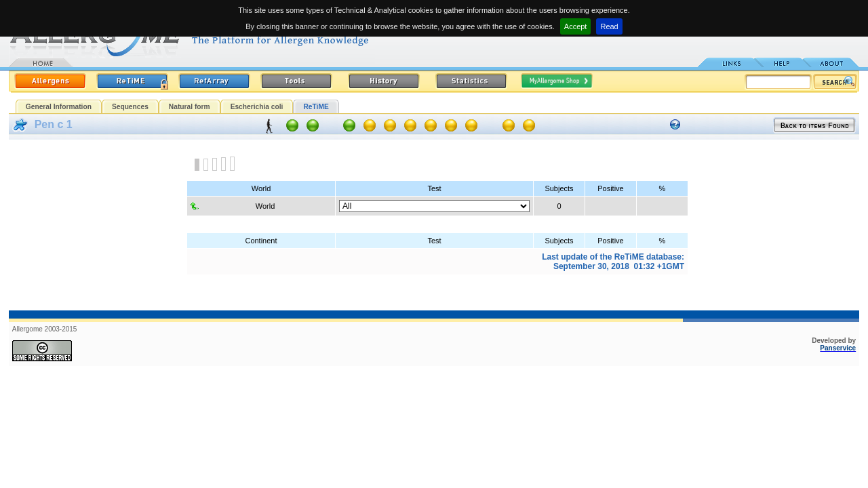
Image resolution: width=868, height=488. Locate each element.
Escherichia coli (257, 107)
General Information (59, 107)
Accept (576, 26)
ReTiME (316, 107)
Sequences (130, 107)
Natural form (190, 107)
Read (609, 26)
